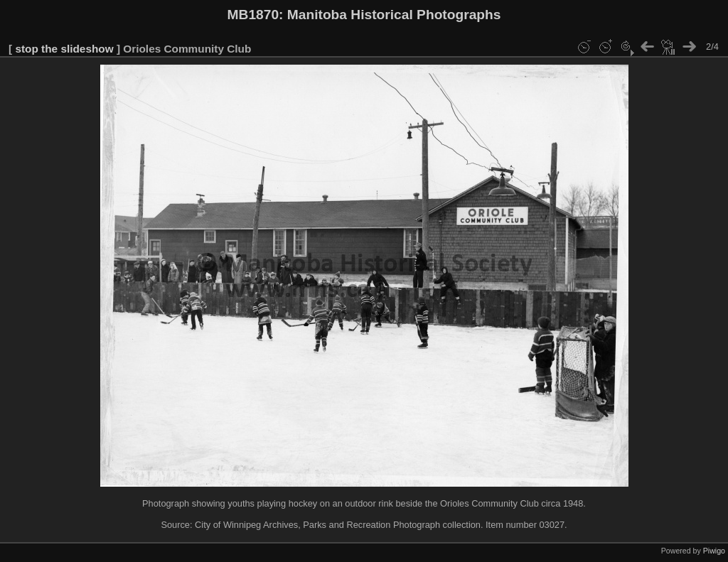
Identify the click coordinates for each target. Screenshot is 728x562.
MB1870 (253, 15)
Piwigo (714, 551)
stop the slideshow (64, 49)
